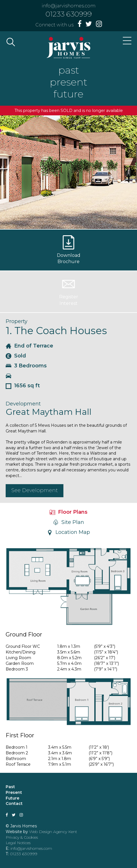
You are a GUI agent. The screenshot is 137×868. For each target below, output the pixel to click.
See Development (35, 490)
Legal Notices (18, 843)
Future (12, 798)
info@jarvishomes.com (68, 6)
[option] (68, 172)
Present (14, 792)
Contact (14, 804)
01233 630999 (69, 14)
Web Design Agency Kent (53, 832)
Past (10, 787)
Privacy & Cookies (22, 837)
